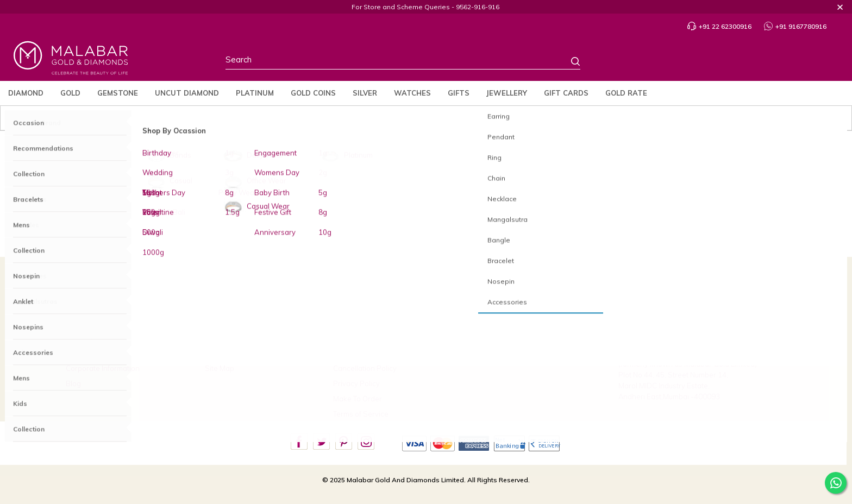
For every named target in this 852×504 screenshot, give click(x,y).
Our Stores (84, 337)
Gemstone (118, 93)
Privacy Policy (356, 383)
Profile (737, 62)
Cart (826, 62)
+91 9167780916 (795, 26)
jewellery (507, 93)
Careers (475, 337)
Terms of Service (361, 414)
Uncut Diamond (187, 93)
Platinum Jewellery (414, 199)
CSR (73, 353)
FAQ (212, 307)
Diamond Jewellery (296, 199)
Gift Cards (566, 93)
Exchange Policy (361, 337)
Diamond (26, 93)
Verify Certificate (489, 353)
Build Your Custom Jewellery (508, 307)
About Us (81, 307)
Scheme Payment (506, 322)
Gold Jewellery (353, 199)
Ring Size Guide (231, 337)
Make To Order (358, 399)
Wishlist (783, 62)
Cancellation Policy (365, 368)
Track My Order (230, 322)
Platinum (255, 93)
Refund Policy (356, 307)
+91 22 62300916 (719, 26)
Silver (365, 93)
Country (691, 62)
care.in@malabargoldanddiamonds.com (685, 337)
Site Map (220, 368)
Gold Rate (626, 93)
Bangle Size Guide (236, 353)
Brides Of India (90, 322)
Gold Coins (313, 93)
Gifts (459, 93)
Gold (70, 93)
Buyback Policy (358, 322)
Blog (73, 383)
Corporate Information (103, 368)
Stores (645, 62)
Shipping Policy (359, 353)
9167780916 (658, 320)
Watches (412, 93)
